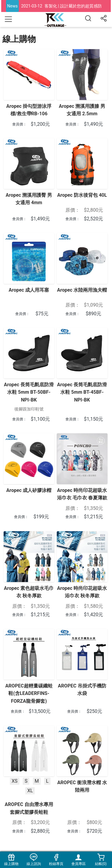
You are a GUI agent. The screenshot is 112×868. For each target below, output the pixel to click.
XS (15, 781)
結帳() (101, 860)
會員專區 (78, 860)
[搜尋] (88, 19)
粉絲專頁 (56, 860)
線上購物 (11, 860)
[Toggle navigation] (8, 19)
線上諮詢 (34, 860)
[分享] (104, 19)
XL (30, 791)
